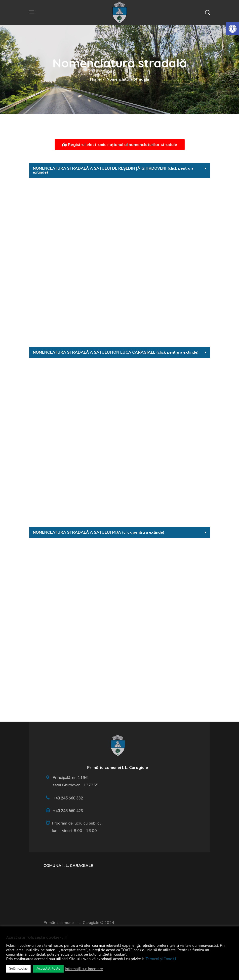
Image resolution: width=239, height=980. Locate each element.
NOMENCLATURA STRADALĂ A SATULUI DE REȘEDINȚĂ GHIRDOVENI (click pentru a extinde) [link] (113, 170)
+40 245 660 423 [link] (68, 811)
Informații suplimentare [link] (84, 969)
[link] (233, 29)
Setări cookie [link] (18, 969)
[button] (207, 12)
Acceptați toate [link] (48, 968)
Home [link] (95, 79)
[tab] (119, 170)
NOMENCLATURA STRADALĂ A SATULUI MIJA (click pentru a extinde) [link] (99, 532)
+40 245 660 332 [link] (68, 798)
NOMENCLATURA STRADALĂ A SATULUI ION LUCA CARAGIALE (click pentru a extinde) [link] (116, 352)
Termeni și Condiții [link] (161, 959)
